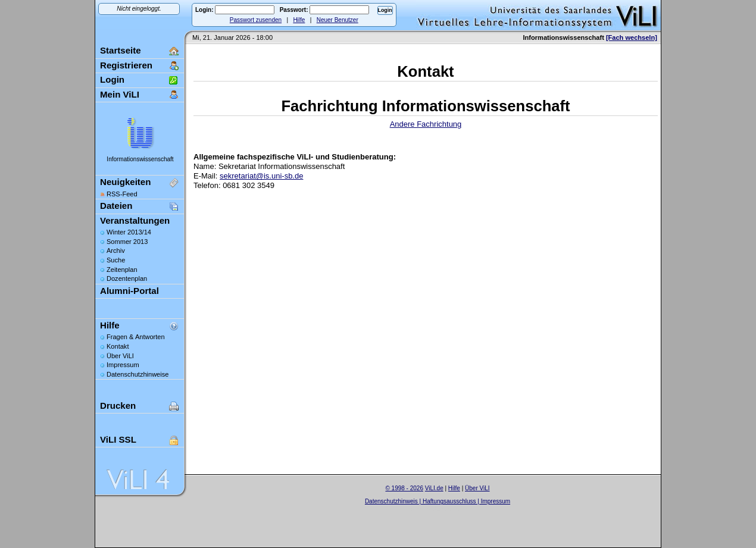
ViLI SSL (118, 439)
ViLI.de (434, 488)
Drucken (118, 405)
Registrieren (126, 65)
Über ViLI (120, 356)
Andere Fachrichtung (426, 124)
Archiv (116, 250)
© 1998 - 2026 (404, 488)
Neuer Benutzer (338, 20)
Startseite (121, 50)
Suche (116, 260)
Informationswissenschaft (140, 159)
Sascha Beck (450, 509)
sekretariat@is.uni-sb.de (261, 176)
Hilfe (299, 20)
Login (112, 79)
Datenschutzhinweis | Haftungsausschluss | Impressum (438, 501)
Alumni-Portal (129, 291)
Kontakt (118, 346)
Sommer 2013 (127, 242)
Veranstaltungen (135, 220)
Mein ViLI (120, 94)
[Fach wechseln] (632, 37)
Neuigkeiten (125, 182)
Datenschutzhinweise (138, 374)
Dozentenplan (127, 278)
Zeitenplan (122, 270)
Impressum (123, 365)
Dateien (116, 206)
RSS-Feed (122, 194)
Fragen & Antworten (136, 337)
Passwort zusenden (256, 20)
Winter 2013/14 (129, 232)
